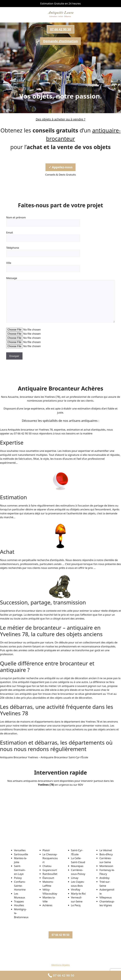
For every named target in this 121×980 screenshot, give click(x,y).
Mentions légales (61, 965)
